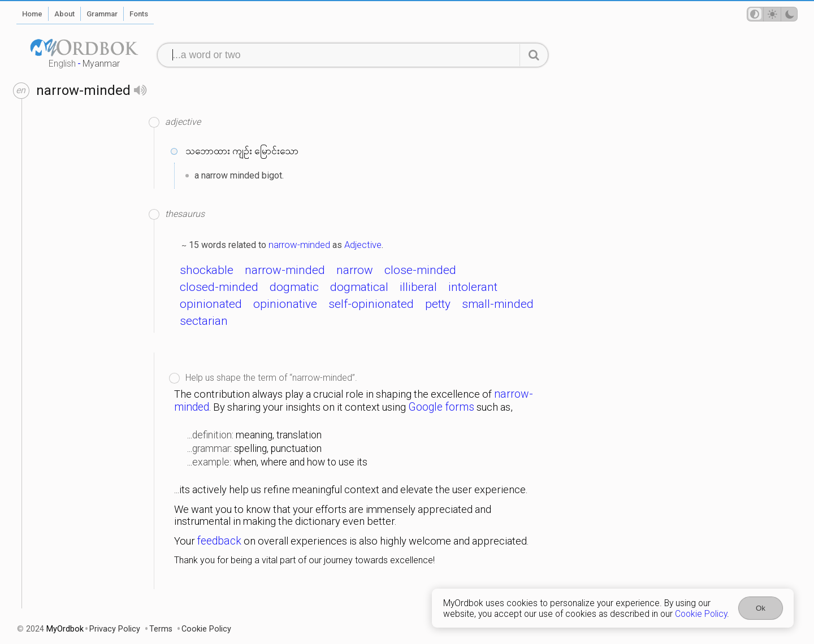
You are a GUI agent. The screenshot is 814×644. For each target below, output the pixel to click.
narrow (355, 270)
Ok (761, 608)
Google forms (441, 407)
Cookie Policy (701, 614)
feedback (219, 541)
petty (438, 304)
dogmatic (294, 287)
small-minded (498, 304)
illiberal (418, 287)
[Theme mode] (772, 14)
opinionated (211, 304)
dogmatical (359, 287)
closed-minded (219, 287)
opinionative (285, 304)
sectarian (204, 321)
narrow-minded (299, 245)
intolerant (473, 287)
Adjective (363, 245)
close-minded (420, 270)
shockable (207, 270)
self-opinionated (371, 304)
